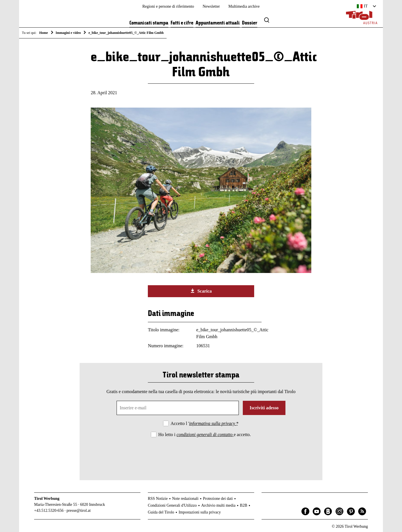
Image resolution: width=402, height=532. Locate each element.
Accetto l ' (205, 423)
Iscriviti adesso (264, 408)
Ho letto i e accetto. (205, 435)
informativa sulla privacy (213, 423)
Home (44, 33)
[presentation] (201, 454)
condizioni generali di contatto (205, 435)
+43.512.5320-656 (49, 511)
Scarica (201, 291)
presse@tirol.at (79, 511)
